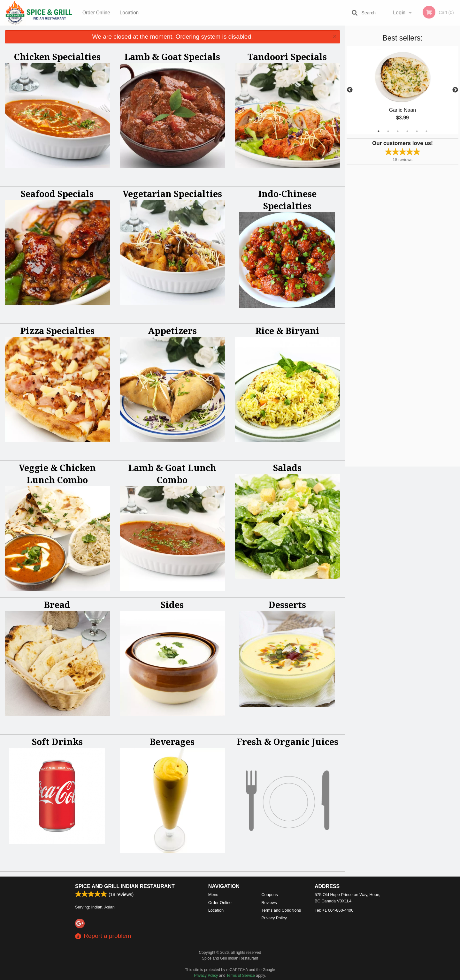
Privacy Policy (274, 918)
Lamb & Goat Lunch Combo (172, 474)
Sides (172, 605)
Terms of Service (241, 976)
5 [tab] (417, 131)
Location (129, 13)
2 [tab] (388, 131)
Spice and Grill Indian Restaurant (125, 886)
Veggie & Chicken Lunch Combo (57, 474)
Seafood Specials (57, 194)
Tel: (334, 910)
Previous (350, 90)
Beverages (172, 742)
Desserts (287, 605)
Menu (213, 895)
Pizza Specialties (57, 331)
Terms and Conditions (281, 910)
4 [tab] (407, 131)
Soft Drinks (57, 742)
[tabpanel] (402, 90)
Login (399, 13)
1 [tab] (379, 131)
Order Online (96, 13)
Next (455, 90)
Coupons (269, 895)
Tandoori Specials (287, 57)
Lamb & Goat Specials (172, 57)
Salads (287, 468)
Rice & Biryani (287, 331)
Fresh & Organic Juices (287, 742)
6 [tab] (426, 131)
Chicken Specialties (57, 57)
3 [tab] (398, 131)
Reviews (269, 903)
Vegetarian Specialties (172, 194)
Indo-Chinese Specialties (287, 200)
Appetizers (172, 331)
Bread (57, 605)
